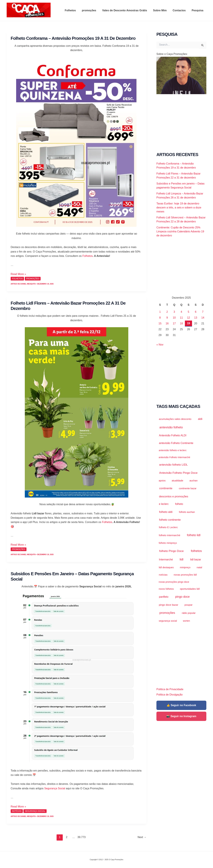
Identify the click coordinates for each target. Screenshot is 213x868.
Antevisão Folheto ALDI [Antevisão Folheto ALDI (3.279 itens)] (173, 435)
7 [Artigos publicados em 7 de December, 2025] (203, 312)
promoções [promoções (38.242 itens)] (167, 613)
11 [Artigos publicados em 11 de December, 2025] (181, 318)
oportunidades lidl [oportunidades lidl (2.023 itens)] (190, 589)
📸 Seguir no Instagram (181, 716)
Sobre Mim (162, 10)
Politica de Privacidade (170, 689)
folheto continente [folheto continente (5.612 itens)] (170, 520)
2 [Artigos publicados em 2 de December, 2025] (167, 312)
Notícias (17, 811)
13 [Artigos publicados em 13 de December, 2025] (196, 318)
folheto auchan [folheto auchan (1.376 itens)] (187, 512)
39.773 (80, 837)
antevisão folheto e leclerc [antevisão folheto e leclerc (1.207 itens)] (173, 450)
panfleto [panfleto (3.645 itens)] (164, 597)
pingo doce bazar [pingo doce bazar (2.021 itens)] (169, 605)
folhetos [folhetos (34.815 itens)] (196, 551)
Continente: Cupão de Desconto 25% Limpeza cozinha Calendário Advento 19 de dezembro (180, 231)
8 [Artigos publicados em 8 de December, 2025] (160, 318)
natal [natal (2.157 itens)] (199, 567)
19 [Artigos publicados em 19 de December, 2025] (189, 323)
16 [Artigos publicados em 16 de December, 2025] (167, 323)
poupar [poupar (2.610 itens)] (189, 605)
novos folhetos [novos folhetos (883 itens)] (166, 589)
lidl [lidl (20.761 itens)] (182, 559)
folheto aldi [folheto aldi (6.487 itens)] (166, 512)
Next (142, 837)
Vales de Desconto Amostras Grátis (127, 10)
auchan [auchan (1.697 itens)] (194, 481)
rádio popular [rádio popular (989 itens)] (189, 613)
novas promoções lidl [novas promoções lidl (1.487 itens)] (185, 575)
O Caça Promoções (10, 18)
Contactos (180, 10)
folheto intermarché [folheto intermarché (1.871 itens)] (170, 535)
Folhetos (74, 10)
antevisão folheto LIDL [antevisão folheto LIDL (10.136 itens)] (174, 465)
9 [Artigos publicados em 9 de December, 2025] (167, 318)
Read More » (18, 274)
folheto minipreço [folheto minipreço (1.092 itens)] (168, 543)
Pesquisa (198, 10)
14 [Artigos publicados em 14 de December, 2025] (203, 318)
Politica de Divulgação (169, 695)
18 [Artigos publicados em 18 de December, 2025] (181, 323)
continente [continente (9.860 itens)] (166, 488)
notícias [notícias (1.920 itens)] (163, 575)
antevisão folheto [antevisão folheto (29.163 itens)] (171, 427)
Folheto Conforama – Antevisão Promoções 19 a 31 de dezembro (73, 38)
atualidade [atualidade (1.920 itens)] (177, 480)
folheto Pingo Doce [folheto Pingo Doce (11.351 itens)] (171, 551)
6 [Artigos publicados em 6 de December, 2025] (196, 312)
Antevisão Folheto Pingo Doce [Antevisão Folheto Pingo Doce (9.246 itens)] (178, 473)
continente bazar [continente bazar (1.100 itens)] (188, 488)
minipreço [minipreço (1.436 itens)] (185, 567)
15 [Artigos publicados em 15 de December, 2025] (160, 323)
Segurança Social (55, 788)
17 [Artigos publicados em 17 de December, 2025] (174, 323)
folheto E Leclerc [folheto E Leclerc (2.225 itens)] (168, 527)
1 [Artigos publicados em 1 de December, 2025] (160, 312)
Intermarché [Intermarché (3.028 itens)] (166, 560)
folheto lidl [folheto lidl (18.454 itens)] (194, 535)
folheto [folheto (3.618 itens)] (179, 504)
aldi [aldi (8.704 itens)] (200, 419)
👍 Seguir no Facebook (181, 705)
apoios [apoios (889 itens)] (162, 481)
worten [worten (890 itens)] (186, 621)
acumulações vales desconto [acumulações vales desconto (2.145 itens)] (175, 419)
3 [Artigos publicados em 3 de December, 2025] (174, 312)
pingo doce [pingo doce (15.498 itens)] (182, 597)
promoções (92, 10)
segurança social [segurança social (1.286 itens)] (168, 621)
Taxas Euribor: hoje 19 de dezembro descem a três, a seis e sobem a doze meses (179, 208)
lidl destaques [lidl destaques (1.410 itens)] (166, 567)
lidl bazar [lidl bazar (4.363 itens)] (196, 559)
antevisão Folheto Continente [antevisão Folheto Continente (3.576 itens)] (176, 443)
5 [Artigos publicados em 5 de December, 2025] (188, 312)
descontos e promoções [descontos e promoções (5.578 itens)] (174, 496)
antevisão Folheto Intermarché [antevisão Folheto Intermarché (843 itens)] (174, 457)
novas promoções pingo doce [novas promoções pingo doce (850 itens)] (174, 582)
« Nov (160, 345)
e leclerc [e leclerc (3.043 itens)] (164, 504)
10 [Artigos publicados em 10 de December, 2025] (174, 318)
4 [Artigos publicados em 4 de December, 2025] (181, 312)
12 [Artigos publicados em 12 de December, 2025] (189, 318)
